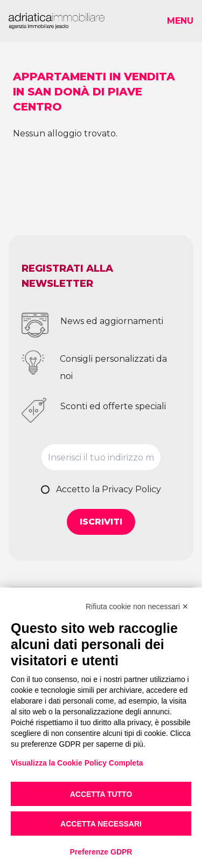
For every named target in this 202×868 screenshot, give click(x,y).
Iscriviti (101, 522)
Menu (180, 21)
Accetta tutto (101, 794)
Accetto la (109, 489)
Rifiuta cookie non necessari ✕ (137, 607)
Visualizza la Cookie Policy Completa (77, 763)
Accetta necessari (101, 824)
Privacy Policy (131, 489)
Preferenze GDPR (101, 852)
